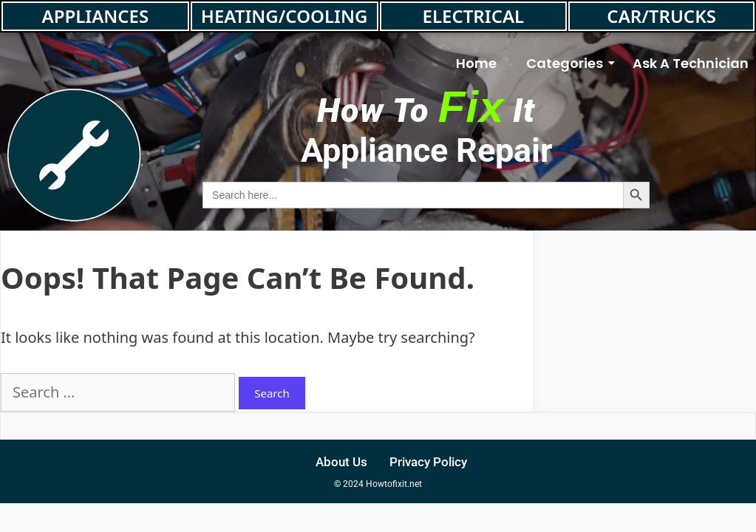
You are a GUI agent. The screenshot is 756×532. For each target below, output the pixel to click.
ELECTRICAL (474, 16)
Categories (568, 63)
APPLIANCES (96, 16)
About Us (341, 462)
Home (476, 63)
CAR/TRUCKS (661, 16)
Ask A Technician (691, 63)
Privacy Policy (428, 462)
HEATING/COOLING (285, 16)
